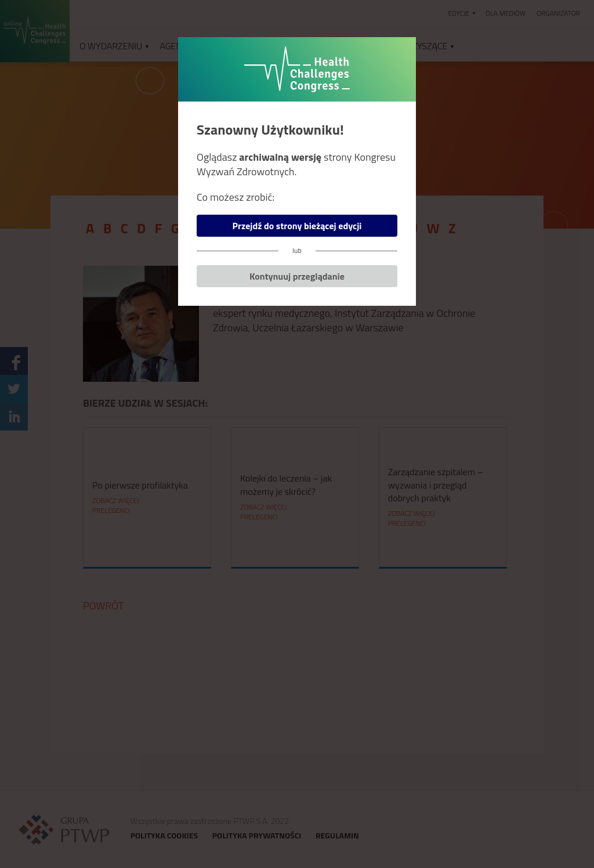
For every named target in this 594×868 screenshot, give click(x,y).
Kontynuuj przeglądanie (297, 276)
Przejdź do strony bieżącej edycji (297, 226)
